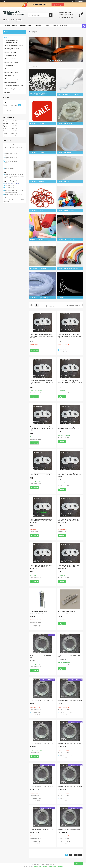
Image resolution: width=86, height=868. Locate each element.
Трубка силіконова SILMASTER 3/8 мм (42, 786)
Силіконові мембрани (12, 62)
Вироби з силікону (11, 75)
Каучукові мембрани (11, 82)
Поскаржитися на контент (41, 866)
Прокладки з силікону (12, 79)
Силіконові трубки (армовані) (14, 85)
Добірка (8, 92)
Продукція (6, 37)
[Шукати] (51, 15)
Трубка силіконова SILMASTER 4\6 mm (70, 786)
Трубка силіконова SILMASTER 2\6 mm (70, 700)
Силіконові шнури (10, 55)
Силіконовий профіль (12, 72)
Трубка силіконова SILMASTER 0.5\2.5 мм (42, 657)
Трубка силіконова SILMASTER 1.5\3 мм (70, 656)
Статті (30, 25)
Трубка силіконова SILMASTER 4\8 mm (42, 829)
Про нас (15, 25)
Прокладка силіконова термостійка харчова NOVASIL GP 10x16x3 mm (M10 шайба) (41, 521)
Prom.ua (52, 865)
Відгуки (38, 25)
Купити (35, 351)
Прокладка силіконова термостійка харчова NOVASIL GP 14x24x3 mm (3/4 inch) (70, 382)
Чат (79, 863)
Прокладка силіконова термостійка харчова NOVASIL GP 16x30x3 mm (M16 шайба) (69, 567)
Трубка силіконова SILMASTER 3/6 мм (69, 743)
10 (76, 855)
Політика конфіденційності (56, 866)
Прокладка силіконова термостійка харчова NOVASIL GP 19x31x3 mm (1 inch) (41, 428)
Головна (7, 25)
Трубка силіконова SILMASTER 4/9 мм (69, 829)
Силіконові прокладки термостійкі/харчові (12, 41)
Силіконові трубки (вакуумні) (14, 89)
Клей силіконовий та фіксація (14, 45)
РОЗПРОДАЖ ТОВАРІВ (12, 49)
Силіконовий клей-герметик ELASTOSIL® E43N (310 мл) (39, 612)
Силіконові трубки (11, 52)
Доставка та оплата (51, 25)
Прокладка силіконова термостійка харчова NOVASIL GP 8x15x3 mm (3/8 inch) (69, 336)
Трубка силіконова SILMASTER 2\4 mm (42, 700)
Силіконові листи (10, 59)
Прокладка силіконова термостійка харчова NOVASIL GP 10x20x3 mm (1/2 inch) (42, 382)
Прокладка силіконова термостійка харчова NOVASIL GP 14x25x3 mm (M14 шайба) (41, 567)
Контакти (64, 25)
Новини (23, 25)
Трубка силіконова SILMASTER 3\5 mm (42, 743)
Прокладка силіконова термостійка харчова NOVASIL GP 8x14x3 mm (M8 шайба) (69, 475)
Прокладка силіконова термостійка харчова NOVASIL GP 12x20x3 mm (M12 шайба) (69, 521)
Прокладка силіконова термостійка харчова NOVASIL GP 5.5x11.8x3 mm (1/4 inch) (41, 336)
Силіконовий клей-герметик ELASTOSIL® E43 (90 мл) (66, 612)
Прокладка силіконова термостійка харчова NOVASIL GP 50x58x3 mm (69, 428)
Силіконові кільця (10, 69)
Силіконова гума (10, 65)
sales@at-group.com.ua (12, 184)
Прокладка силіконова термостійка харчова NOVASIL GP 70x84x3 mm (41, 474)
